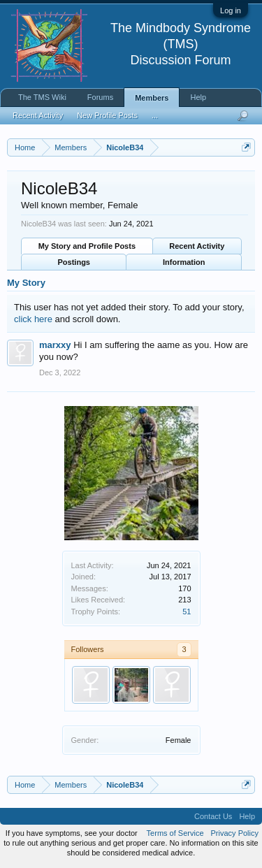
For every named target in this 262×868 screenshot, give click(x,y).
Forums (100, 97)
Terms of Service (175, 833)
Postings (74, 262)
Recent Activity (197, 246)
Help (198, 97)
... (155, 115)
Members (152, 98)
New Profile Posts (107, 115)
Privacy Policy (235, 833)
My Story (26, 283)
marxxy (55, 345)
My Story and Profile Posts (87, 246)
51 (187, 612)
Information (184, 262)
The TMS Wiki (42, 97)
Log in (231, 10)
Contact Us (213, 816)
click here (33, 319)
